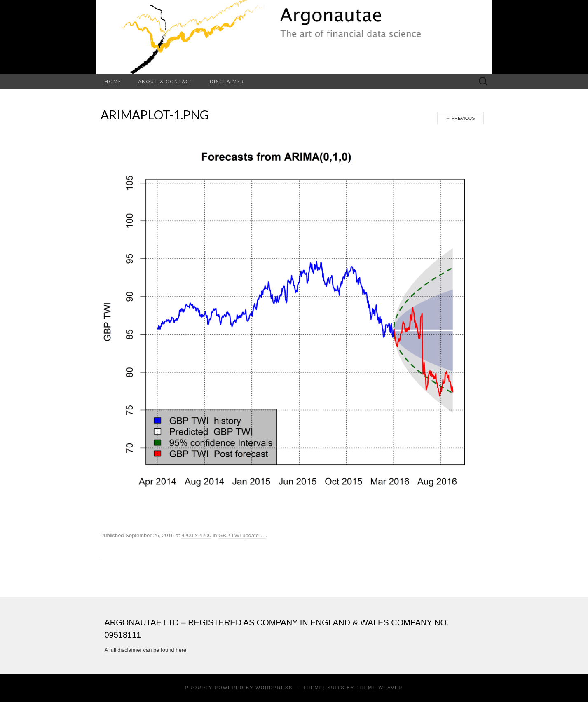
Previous (460, 118)
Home (113, 81)
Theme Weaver (380, 688)
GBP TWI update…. (242, 535)
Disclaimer (227, 81)
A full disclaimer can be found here (146, 650)
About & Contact (166, 81)
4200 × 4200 (196, 535)
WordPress (274, 688)
